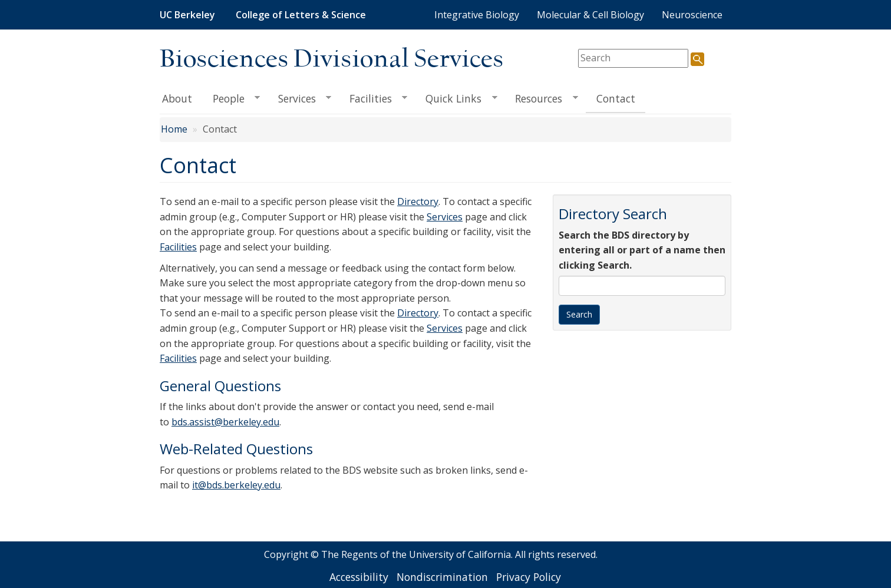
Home (174, 129)
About (177, 98)
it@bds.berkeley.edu (236, 485)
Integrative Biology (477, 15)
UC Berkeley (187, 15)
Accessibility (359, 577)
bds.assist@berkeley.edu (225, 422)
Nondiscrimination (442, 577)
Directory (418, 201)
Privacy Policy (529, 577)
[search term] (633, 58)
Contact (616, 98)
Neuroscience (692, 15)
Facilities (373, 99)
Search (579, 314)
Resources (542, 99)
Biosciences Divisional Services (332, 60)
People (231, 99)
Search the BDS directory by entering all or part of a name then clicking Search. (642, 250)
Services (299, 99)
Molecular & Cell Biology (590, 15)
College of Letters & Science (301, 15)
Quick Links (456, 99)
